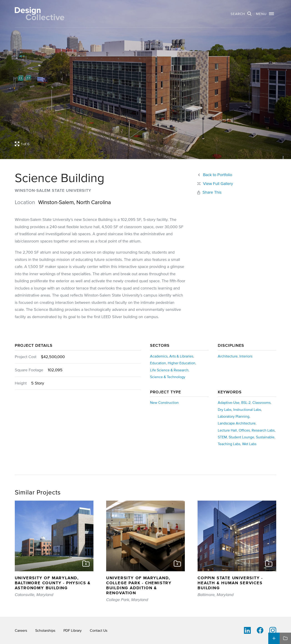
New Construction (164, 402)
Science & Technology (168, 377)
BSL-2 (246, 402)
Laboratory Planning (234, 416)
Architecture (228, 356)
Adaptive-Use (229, 402)
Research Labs (263, 430)
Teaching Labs (229, 444)
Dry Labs (225, 409)
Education (158, 363)
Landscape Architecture (237, 423)
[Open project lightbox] (112, 144)
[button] (265, 14)
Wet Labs (249, 444)
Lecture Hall (227, 430)
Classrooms (261, 402)
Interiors (246, 356)
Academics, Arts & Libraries (172, 356)
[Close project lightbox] (215, 184)
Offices (244, 430)
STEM (222, 437)
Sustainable (265, 437)
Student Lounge (241, 437)
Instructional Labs (247, 409)
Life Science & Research (169, 370)
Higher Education (182, 363)
